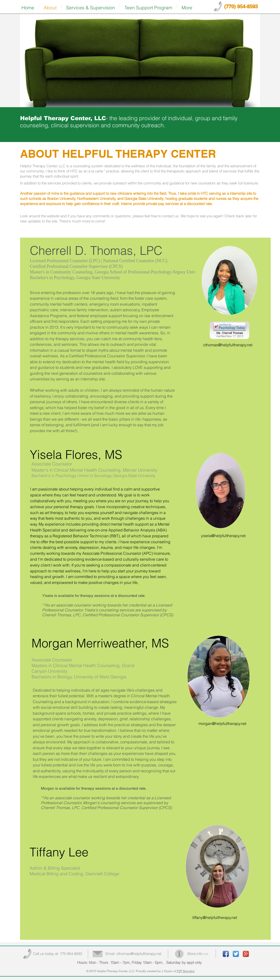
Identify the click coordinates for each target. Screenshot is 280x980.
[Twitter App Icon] (236, 954)
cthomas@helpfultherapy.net (228, 345)
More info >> (198, 954)
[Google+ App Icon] (246, 954)
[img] (140, 61)
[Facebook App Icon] (226, 954)
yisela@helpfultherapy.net (223, 536)
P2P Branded (186, 971)
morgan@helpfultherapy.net (222, 723)
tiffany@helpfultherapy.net (215, 917)
